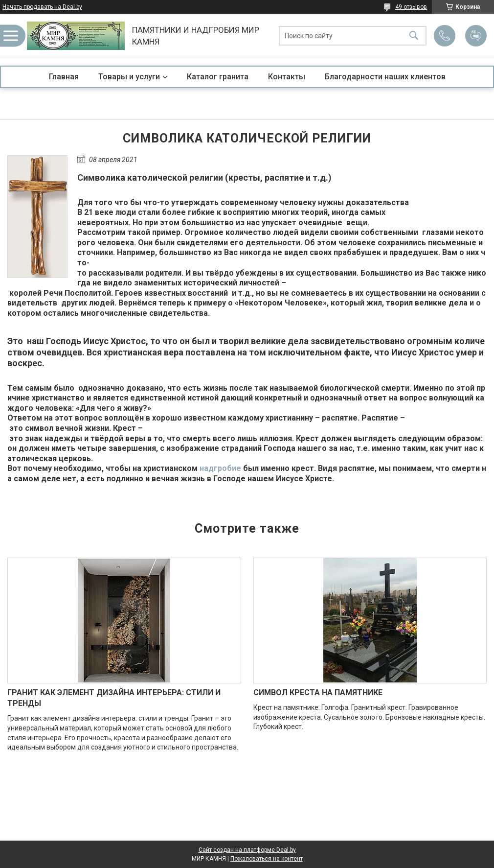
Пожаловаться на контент (267, 859)
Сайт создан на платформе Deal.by (247, 850)
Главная (64, 77)
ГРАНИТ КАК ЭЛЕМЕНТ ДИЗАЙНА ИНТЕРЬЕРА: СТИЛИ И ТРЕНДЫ (114, 698)
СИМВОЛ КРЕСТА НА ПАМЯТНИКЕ (318, 692)
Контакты (287, 77)
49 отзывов (411, 7)
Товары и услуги (129, 77)
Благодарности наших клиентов (385, 77)
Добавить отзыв (476, 36)
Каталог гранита (218, 77)
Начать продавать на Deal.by (42, 7)
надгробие (220, 468)
